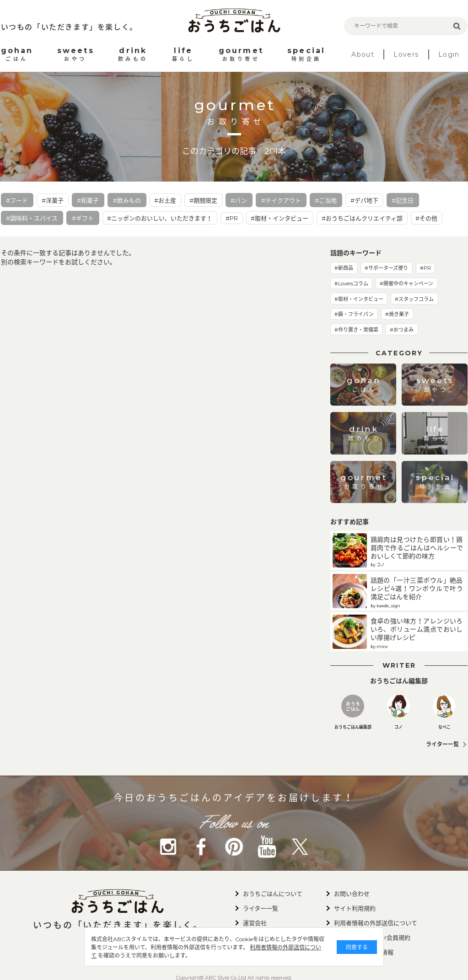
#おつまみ (402, 330)
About (363, 54)
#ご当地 (326, 200)
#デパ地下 (364, 200)
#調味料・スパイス (32, 218)
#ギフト (83, 218)
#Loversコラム (351, 284)
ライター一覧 (442, 744)
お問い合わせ (352, 894)
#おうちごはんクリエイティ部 (362, 218)
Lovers (406, 54)
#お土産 (165, 200)
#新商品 (344, 268)
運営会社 (255, 923)
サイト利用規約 (355, 908)
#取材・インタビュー (280, 218)
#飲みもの (127, 200)
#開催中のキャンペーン (406, 284)
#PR (232, 218)
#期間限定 (203, 200)
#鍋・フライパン (354, 314)
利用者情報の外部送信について (190, 956)
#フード (17, 200)
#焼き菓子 (397, 314)
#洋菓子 (53, 200)
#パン (239, 200)
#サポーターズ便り (386, 268)
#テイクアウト (281, 200)
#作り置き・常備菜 (356, 330)
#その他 (426, 218)
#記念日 (403, 200)
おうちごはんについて (273, 894)
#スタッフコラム (414, 299)
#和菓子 (88, 200)
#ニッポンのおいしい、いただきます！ (160, 218)
